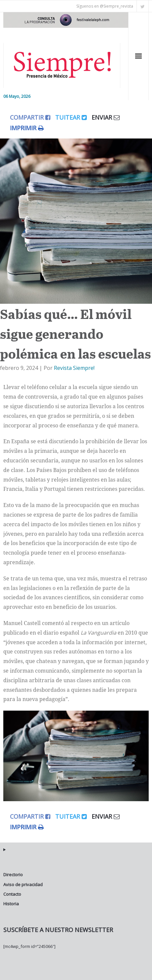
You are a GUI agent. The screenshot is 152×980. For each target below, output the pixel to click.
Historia (11, 904)
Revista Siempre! (74, 368)
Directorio (13, 875)
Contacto (12, 894)
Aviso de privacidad (23, 884)
